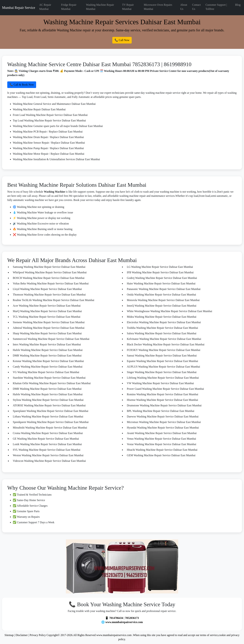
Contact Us (196, 7)
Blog (238, 5)
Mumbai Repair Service (19, 8)
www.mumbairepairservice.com (124, 622)
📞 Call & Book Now (22, 85)
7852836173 (132, 618)
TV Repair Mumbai (128, 7)
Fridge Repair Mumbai (69, 7)
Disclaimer (22, 635)
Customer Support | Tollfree (216, 7)
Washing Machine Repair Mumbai (100, 7)
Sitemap (9, 635)
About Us (184, 7)
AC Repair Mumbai (45, 7)
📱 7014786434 (114, 618)
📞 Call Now (122, 40)
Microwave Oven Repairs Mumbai (158, 7)
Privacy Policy (38, 635)
